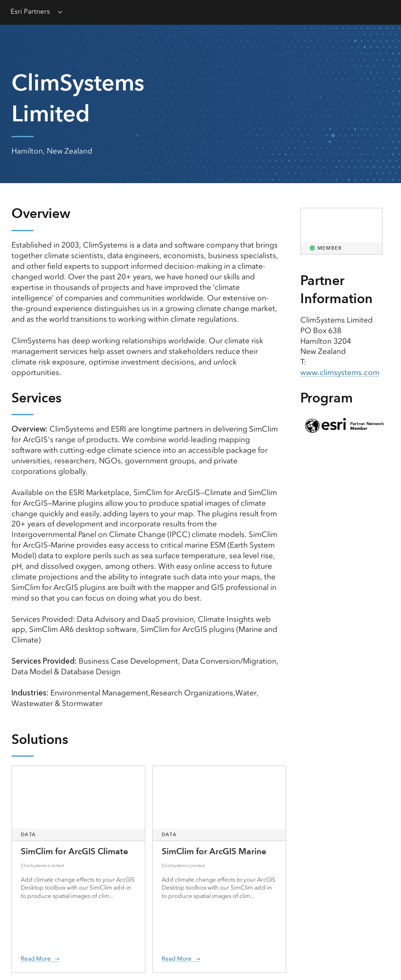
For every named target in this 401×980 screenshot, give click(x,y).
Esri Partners (30, 11)
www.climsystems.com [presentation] (340, 372)
